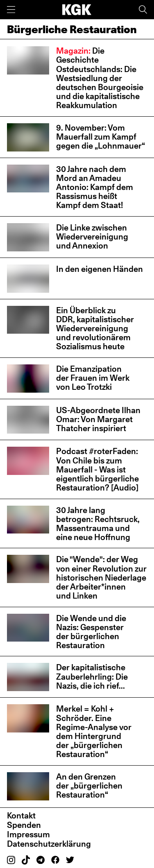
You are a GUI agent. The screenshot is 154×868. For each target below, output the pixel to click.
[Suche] (143, 10)
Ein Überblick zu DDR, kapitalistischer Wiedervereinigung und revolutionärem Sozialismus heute (95, 329)
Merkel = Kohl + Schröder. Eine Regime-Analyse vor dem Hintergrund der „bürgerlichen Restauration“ (94, 731)
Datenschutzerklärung (49, 844)
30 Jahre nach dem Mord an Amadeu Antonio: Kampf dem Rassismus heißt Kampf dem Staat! (95, 187)
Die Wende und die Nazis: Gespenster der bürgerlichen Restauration (91, 632)
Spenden (24, 825)
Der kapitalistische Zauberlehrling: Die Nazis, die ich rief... (92, 676)
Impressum (28, 834)
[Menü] (11, 10)
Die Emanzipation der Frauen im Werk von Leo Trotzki (93, 378)
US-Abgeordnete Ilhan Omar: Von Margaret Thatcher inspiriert (98, 419)
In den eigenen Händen (100, 269)
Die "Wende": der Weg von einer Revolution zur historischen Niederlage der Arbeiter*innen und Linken (101, 578)
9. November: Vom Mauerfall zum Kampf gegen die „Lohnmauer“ (101, 137)
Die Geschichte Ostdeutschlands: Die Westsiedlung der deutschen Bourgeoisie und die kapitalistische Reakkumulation (100, 78)
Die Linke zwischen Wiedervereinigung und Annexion (92, 237)
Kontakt (21, 816)
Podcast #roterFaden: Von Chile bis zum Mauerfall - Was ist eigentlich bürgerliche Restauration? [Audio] (97, 469)
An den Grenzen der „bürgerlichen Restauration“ (89, 786)
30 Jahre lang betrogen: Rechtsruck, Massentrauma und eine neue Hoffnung (98, 524)
